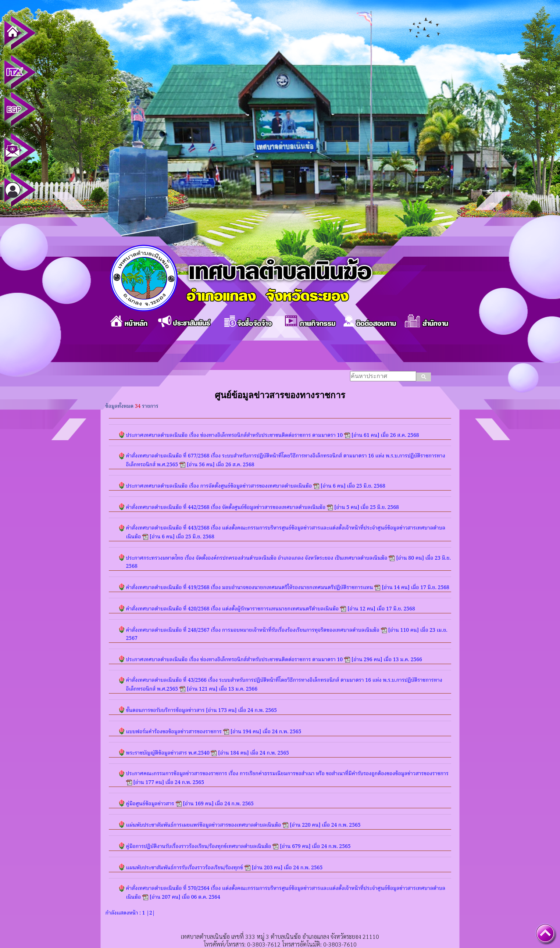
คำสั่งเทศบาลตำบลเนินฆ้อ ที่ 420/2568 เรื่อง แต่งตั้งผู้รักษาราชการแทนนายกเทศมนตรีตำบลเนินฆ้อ (233, 609)
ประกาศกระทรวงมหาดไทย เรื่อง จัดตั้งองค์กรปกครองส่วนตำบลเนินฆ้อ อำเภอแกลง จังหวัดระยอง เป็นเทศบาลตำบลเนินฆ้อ (257, 558)
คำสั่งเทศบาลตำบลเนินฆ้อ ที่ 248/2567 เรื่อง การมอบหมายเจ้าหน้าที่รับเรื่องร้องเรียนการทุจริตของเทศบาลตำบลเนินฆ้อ (253, 630)
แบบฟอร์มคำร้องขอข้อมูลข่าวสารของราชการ (174, 732)
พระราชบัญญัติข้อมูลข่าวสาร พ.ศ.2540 (169, 753)
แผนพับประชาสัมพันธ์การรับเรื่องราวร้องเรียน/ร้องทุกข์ (185, 868)
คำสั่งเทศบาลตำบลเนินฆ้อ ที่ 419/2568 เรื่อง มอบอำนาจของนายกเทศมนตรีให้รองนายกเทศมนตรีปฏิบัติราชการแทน (250, 588)
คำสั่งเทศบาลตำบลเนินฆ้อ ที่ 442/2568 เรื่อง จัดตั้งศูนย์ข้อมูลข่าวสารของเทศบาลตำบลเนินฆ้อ (226, 507)
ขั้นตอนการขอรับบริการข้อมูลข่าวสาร (165, 710)
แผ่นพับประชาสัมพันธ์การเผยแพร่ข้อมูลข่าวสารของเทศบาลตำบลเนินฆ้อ (204, 825)
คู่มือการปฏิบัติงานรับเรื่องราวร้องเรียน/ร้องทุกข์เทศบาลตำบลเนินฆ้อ (199, 847)
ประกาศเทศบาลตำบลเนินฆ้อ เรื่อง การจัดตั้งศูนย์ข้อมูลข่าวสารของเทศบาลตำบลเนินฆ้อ (219, 486)
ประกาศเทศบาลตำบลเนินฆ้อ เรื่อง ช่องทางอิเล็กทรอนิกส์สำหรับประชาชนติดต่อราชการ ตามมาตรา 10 (235, 435)
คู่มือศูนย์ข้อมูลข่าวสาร (150, 804)
